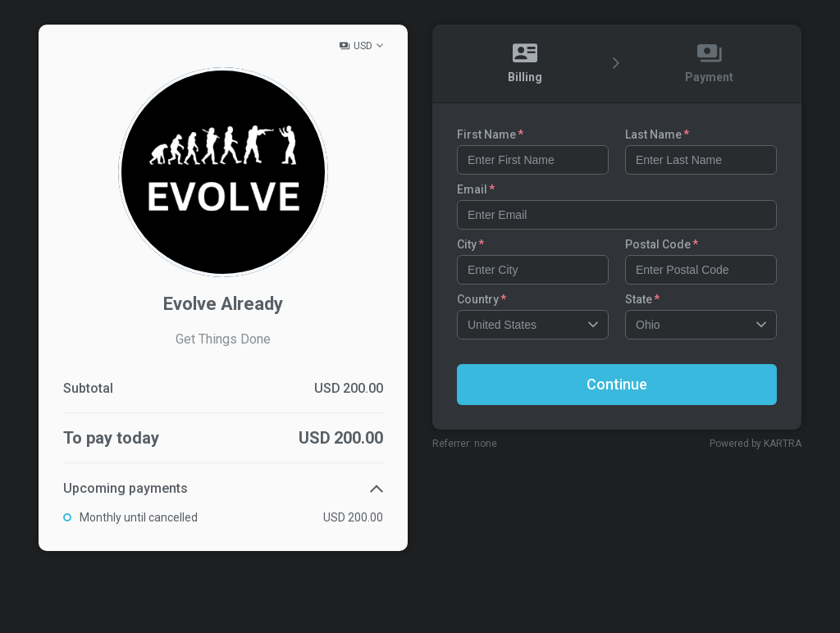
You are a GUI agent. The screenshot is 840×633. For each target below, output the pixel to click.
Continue (617, 384)
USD (363, 46)
